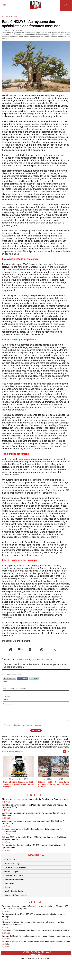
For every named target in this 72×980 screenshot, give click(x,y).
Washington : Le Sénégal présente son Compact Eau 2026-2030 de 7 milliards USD (35, 830)
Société (14, 16)
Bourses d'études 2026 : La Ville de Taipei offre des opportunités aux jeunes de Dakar (35, 961)
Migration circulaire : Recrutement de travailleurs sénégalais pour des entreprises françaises (35, 936)
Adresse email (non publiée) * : (14, 692)
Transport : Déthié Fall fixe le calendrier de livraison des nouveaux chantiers (35, 953)
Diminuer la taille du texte (53, 653)
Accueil (5, 16)
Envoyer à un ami (29, 649)
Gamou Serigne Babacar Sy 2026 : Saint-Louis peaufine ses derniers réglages (19, 788)
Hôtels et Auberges (13, 874)
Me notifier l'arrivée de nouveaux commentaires (23, 729)
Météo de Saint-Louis (14, 902)
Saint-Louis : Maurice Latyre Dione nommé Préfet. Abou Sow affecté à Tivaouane (33, 822)
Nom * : (6, 685)
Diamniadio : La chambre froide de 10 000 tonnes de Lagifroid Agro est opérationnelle (34, 856)
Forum (6, 898)
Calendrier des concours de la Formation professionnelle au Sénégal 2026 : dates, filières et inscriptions (32, 919)
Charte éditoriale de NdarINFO (36, 977)
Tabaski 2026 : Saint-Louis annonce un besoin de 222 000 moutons (53, 788)
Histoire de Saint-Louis (14, 890)
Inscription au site (36, 973)
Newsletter (9, 894)
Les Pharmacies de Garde (16, 878)
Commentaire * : (9, 707)
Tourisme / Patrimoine (14, 886)
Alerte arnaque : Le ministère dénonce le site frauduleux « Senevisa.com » (31, 805)
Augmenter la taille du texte (20, 653)
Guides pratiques (12, 882)
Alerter (49, 663)
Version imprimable (54, 649)
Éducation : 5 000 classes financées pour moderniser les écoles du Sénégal (36, 944)
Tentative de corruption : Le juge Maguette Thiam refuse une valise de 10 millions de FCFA (33, 813)
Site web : (7, 700)
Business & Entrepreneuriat (17, 906)
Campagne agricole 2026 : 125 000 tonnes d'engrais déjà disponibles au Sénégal (31, 927)
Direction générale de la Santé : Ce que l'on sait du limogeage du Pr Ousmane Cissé (35, 839)
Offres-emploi (10, 870)
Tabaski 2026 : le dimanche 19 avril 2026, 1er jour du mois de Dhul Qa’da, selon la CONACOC (36, 847)
